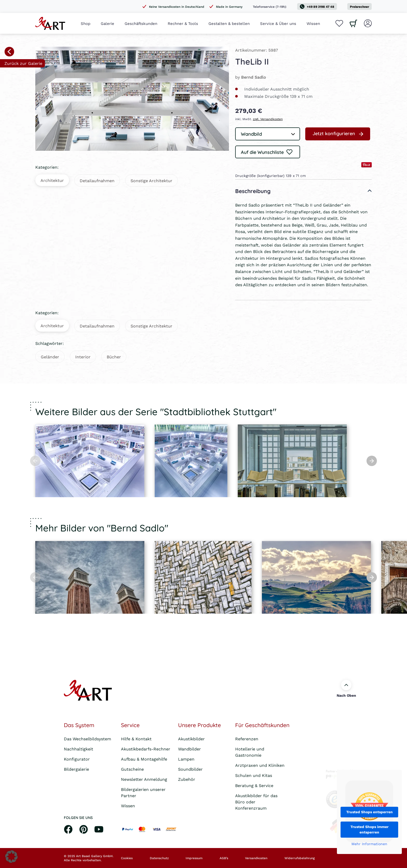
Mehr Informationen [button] (369, 844)
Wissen (313, 23)
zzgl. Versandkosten (268, 119)
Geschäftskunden (141, 23)
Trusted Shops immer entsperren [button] (369, 829)
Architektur (52, 180)
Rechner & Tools (183, 23)
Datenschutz (159, 858)
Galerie (107, 23)
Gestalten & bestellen (229, 23)
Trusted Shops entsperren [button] (369, 812)
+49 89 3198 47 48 (317, 6)
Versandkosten (256, 858)
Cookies (127, 858)
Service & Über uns (278, 23)
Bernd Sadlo (254, 77)
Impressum (194, 858)
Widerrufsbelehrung (300, 858)
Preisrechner (359, 7)
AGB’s (224, 858)
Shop (86, 23)
